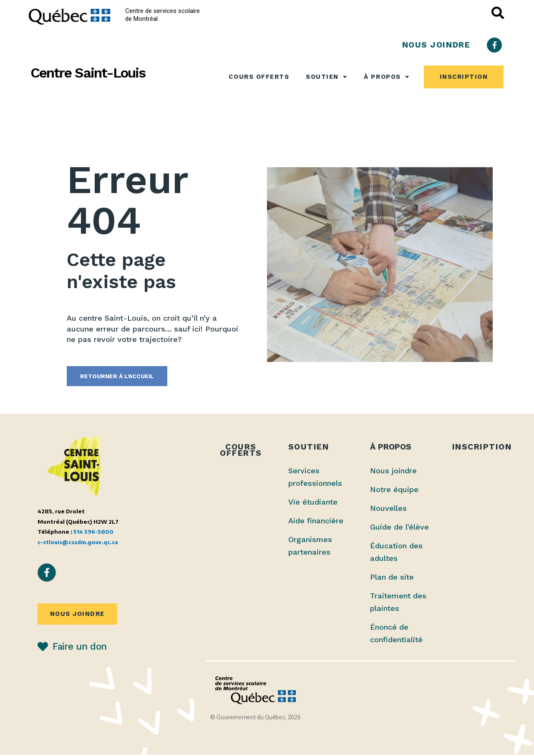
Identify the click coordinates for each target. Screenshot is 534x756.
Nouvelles (388, 509)
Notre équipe (394, 491)
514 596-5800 (93, 533)
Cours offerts (259, 77)
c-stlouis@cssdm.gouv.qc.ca (78, 544)
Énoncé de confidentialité (396, 634)
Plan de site (392, 578)
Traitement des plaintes (398, 603)
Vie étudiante (313, 503)
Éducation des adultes (396, 553)
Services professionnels (315, 478)
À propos (387, 77)
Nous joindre (393, 472)
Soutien (326, 77)
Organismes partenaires (310, 547)
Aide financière (316, 522)
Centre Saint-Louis (88, 73)
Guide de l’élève (399, 528)
